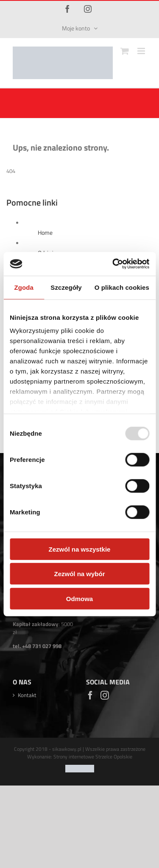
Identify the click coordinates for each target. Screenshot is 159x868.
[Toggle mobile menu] (142, 51)
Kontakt (27, 695)
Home (45, 232)
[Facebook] (90, 695)
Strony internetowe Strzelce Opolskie (93, 760)
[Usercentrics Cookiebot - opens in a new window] (113, 264)
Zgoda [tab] (24, 287)
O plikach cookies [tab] (122, 287)
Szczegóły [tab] (66, 287)
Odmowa (79, 598)
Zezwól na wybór (79, 574)
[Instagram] (105, 695)
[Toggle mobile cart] (125, 51)
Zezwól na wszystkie (80, 549)
